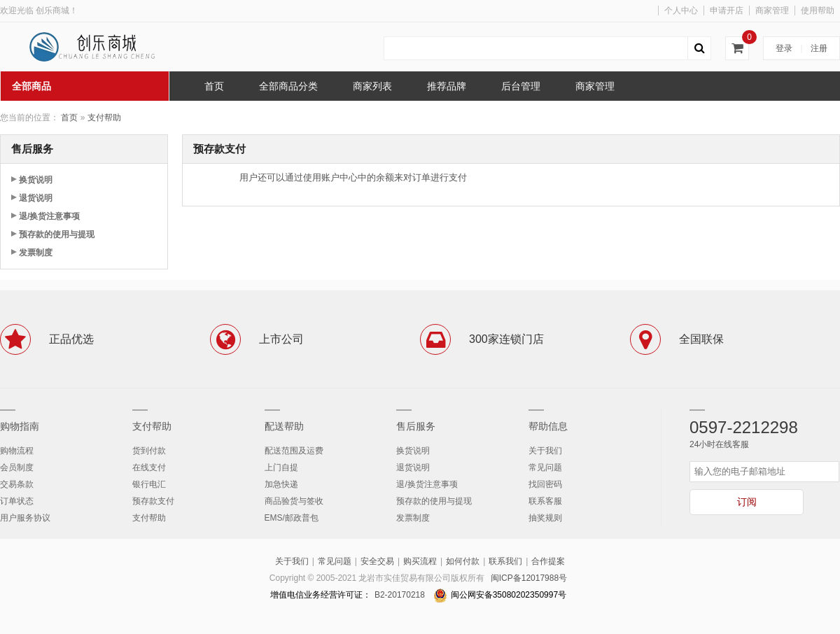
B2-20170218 (400, 595)
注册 (819, 48)
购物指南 (20, 426)
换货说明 (36, 180)
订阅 (747, 502)
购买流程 (420, 561)
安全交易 (377, 561)
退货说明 (36, 198)
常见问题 (545, 467)
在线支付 (149, 467)
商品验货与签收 (294, 501)
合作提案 (548, 561)
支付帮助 (104, 118)
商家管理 (772, 10)
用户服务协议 (25, 518)
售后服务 (416, 426)
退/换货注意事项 (49, 216)
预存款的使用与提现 (57, 234)
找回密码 (545, 484)
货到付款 (149, 451)
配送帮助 (284, 426)
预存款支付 (153, 501)
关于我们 (545, 451)
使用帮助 (818, 10)
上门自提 (281, 467)
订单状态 (17, 501)
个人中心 (681, 10)
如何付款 (463, 561)
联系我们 (505, 561)
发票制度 (36, 253)
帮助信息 (548, 426)
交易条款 (17, 484)
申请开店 (727, 10)
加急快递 (281, 484)
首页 (69, 118)
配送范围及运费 (294, 451)
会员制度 (17, 467)
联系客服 (545, 501)
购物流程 (17, 451)
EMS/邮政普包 (292, 518)
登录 (784, 48)
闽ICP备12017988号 (529, 578)
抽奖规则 (545, 518)
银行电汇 (149, 484)
